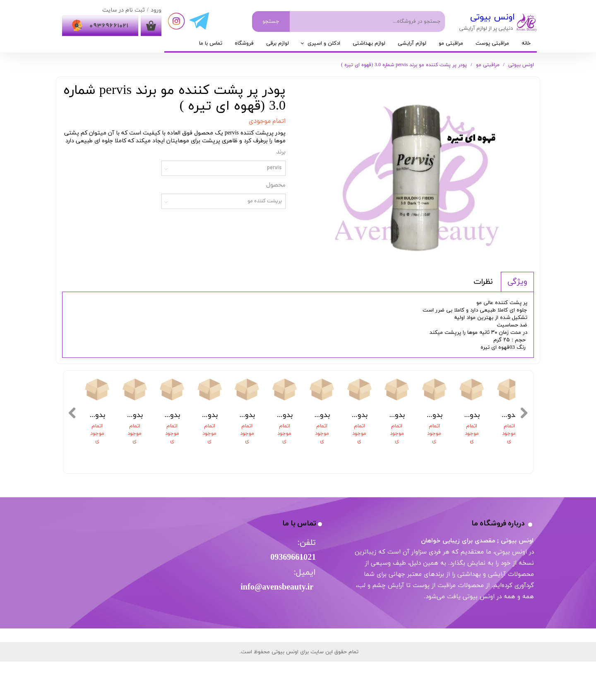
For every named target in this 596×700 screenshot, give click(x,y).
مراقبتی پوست (492, 43)
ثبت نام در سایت (124, 10)
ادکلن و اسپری (324, 43)
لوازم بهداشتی (369, 43)
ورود (156, 10)
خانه (526, 43)
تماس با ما (211, 43)
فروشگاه (244, 43)
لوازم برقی (278, 43)
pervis (274, 168)
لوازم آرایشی (412, 43)
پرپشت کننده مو (265, 201)
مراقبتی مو (451, 43)
